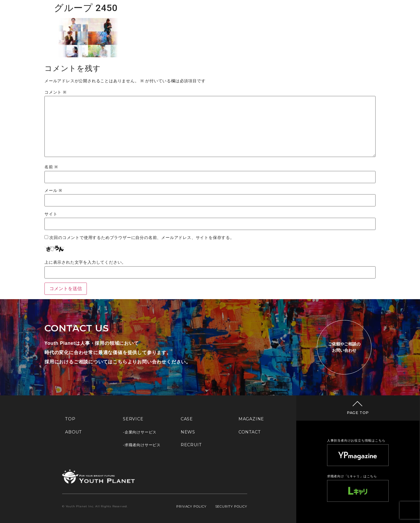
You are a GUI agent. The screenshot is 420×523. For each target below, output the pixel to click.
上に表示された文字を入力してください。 (85, 263)
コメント (55, 92)
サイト (51, 214)
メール (53, 191)
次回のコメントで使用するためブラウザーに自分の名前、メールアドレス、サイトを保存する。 (142, 238)
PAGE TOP (358, 413)
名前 (51, 167)
